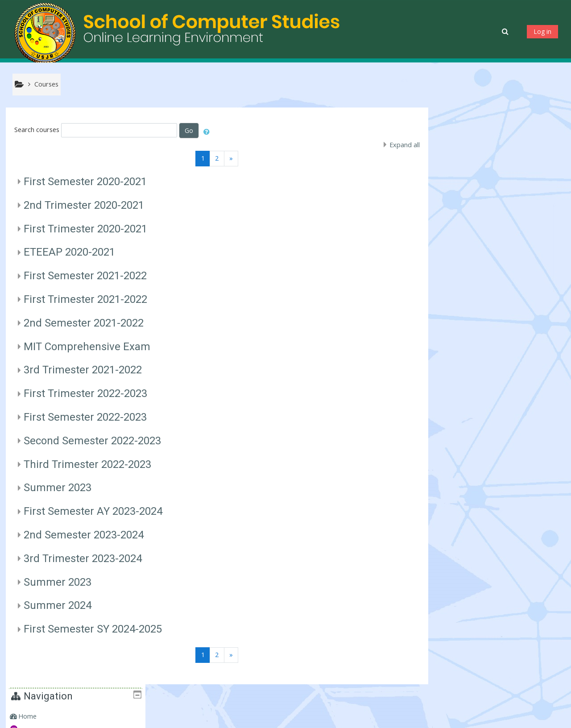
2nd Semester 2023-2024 (84, 535)
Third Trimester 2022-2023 (87, 464)
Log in (542, 31)
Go (189, 130)
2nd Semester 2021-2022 (84, 323)
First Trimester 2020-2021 (85, 229)
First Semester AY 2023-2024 (93, 512)
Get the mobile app (414, 719)
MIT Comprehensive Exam (87, 347)
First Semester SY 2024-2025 (93, 629)
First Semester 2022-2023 (85, 417)
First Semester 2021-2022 (85, 276)
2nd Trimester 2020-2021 (84, 205)
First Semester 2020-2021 (85, 182)
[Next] (230, 159)
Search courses (37, 130)
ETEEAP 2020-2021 (69, 252)
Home (454, 139)
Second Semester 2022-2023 (92, 441)
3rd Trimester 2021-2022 (83, 370)
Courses (457, 167)
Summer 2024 (58, 606)
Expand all (402, 145)
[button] (506, 31)
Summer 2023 (58, 488)
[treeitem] (499, 140)
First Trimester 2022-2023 (85, 394)
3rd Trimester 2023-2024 (83, 558)
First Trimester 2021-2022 (85, 299)
